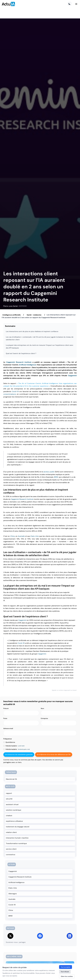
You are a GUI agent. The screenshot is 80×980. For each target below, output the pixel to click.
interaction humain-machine (17, 838)
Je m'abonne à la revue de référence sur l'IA (54, 754)
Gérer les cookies (67, 976)
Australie (21, 536)
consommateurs (10, 394)
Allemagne (13, 894)
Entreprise (44, 718)
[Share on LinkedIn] (70, 936)
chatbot (9, 816)
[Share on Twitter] (10, 936)
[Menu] (76, 4)
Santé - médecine (34, 315)
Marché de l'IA (11, 779)
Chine (12, 536)
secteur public (49, 472)
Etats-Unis (35, 536)
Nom (42, 708)
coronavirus (11, 855)
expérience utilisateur (14, 821)
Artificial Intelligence (28, 365)
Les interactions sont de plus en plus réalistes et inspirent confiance (32, 331)
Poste (5, 718)
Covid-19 (15, 391)
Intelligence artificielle (12, 315)
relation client (11, 832)
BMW (56, 477)
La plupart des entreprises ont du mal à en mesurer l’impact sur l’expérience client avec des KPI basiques (40, 347)
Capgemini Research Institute (19, 362)
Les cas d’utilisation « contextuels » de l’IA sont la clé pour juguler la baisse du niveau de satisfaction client (40, 338)
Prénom (6, 708)
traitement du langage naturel (18, 827)
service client (11, 849)
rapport (9, 793)
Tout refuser (65, 972)
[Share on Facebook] (40, 936)
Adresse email (8, 728)
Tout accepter (66, 967)
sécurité (9, 799)
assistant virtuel (12, 804)
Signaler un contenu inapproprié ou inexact (64, 690)
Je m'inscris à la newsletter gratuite (19, 754)
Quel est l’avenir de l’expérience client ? (21, 353)
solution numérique (14, 810)
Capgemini (72, 376)
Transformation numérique (16, 843)
